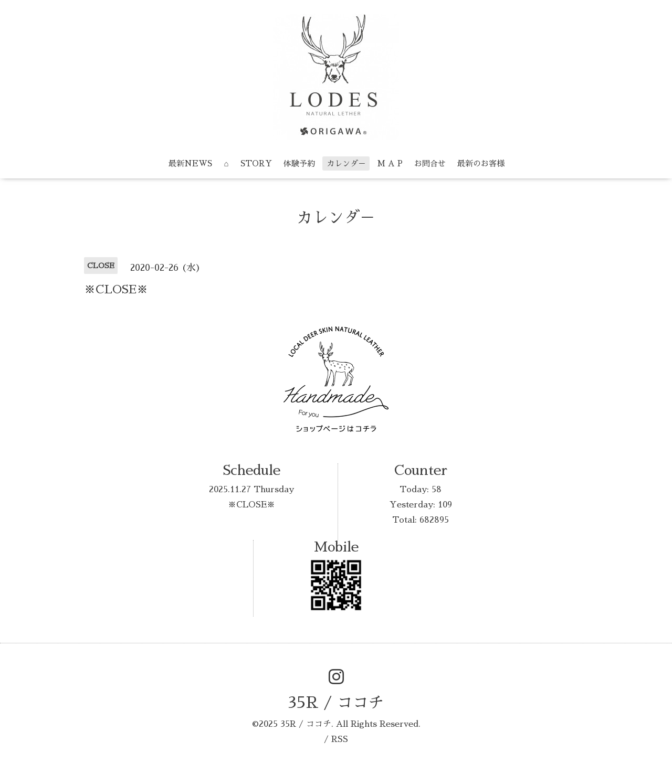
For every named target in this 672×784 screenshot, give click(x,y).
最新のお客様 (481, 163)
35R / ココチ (336, 703)
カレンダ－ (346, 163)
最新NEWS (190, 163)
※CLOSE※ (251, 505)
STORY (256, 163)
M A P (390, 163)
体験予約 (299, 163)
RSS (340, 739)
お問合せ (430, 163)
